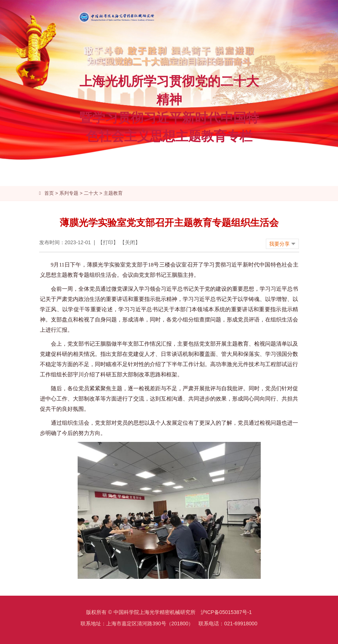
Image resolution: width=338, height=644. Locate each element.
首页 (49, 193)
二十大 (91, 193)
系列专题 (69, 193)
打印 (108, 242)
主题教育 (113, 193)
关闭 (130, 242)
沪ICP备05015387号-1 (226, 612)
